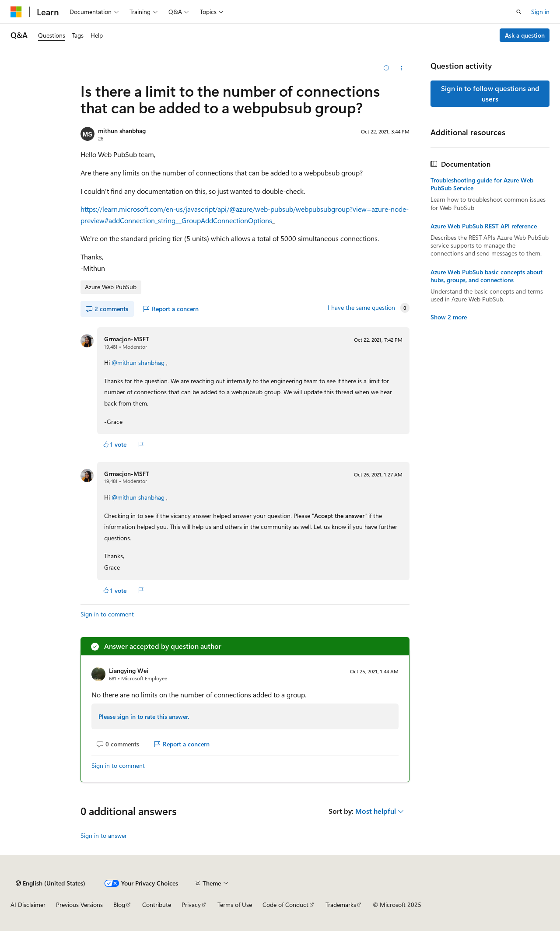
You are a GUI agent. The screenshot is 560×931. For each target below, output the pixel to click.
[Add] (387, 68)
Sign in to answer (104, 835)
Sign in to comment (107, 614)
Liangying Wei (129, 670)
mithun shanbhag (122, 131)
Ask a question (525, 35)
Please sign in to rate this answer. (144, 716)
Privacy (191, 905)
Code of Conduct (285, 905)
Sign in (540, 12)
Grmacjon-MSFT (127, 339)
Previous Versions (79, 905)
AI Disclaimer (28, 905)
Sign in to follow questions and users (490, 93)
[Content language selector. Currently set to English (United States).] (51, 883)
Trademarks (341, 905)
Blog (119, 905)
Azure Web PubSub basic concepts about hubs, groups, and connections (486, 276)
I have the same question (361, 308)
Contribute (157, 905)
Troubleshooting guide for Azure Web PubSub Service (482, 184)
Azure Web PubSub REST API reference (484, 226)
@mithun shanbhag (139, 362)
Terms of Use (235, 905)
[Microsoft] (16, 12)
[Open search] (519, 12)
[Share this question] (402, 68)
